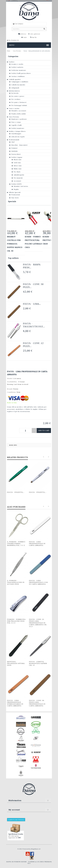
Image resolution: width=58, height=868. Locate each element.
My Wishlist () (14, 40)
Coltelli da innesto (18, 85)
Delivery (23, 34)
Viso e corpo (16, 122)
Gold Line (17, 163)
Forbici (12, 62)
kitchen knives (14, 91)
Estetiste (14, 151)
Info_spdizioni (35, 34)
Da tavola (15, 93)
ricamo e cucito (17, 64)
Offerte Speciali (15, 192)
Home (9, 51)
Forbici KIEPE (16, 184)
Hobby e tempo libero (17, 131)
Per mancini (18, 178)
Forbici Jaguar (17, 157)
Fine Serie (15, 198)
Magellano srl (36, 849)
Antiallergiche (19, 175)
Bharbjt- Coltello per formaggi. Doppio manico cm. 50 (15, 244)
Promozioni (16, 195)
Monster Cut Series (21, 186)
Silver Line (18, 166)
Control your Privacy (16, 820)
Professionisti (14, 140)
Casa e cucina (14, 108)
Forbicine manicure (19, 70)
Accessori (17, 181)
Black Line (18, 160)
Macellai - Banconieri (19, 145)
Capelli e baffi (16, 125)
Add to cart (44, 430)
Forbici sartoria (17, 67)
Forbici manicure (18, 128)
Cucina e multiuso (18, 76)
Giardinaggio (16, 134)
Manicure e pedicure (19, 119)
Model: (10, 378)
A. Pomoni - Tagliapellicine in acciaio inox (16, 582)
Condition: (12, 392)
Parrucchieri (16, 154)
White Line (18, 169)
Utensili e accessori (19, 111)
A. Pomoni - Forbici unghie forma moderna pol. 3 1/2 (16, 543)
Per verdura (16, 99)
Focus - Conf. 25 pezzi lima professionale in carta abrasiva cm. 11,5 (38, 623)
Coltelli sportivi (15, 79)
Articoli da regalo (18, 137)
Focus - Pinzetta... (16, 492)
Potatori (14, 148)
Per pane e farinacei (19, 102)
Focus (16, 389)
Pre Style (17, 172)
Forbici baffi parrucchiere (21, 73)
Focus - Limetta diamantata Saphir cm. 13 (38, 663)
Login (25, 37)
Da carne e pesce (18, 96)
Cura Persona (17, 51)
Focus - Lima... (32, 304)
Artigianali (15, 88)
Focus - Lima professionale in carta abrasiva (37, 543)
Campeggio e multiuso (20, 82)
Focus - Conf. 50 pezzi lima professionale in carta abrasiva (37, 703)
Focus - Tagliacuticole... (34, 325)
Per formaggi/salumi (19, 105)
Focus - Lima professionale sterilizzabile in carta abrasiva (15, 703)
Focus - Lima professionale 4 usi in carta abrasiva (38, 582)
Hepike (16, 189)
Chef (13, 142)
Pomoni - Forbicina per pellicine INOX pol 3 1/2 (16, 621)
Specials (12, 201)
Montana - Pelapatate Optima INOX (16, 663)
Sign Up (34, 37)
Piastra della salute (19, 114)
